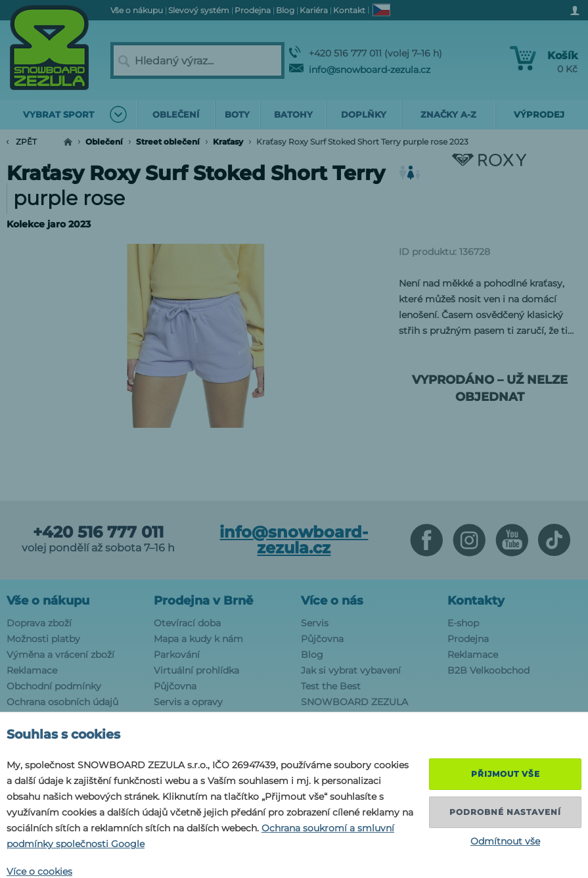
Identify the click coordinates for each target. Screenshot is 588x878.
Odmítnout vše (505, 841)
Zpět (22, 142)
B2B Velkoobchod (488, 670)
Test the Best (331, 686)
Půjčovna (175, 686)
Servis (315, 623)
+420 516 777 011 (98, 532)
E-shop (463, 623)
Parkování (177, 655)
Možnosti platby (43, 639)
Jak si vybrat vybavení (351, 670)
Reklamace (32, 670)
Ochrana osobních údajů (62, 702)
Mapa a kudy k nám (198, 639)
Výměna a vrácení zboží (60, 655)
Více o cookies (39, 871)
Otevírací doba (187, 623)
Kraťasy (228, 142)
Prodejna (468, 639)
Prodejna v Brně (203, 601)
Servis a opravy (188, 702)
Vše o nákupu (48, 601)
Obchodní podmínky (54, 686)
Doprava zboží (39, 623)
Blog (312, 655)
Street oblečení (168, 142)
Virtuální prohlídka (196, 670)
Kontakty (476, 601)
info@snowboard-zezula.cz (360, 70)
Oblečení (104, 142)
